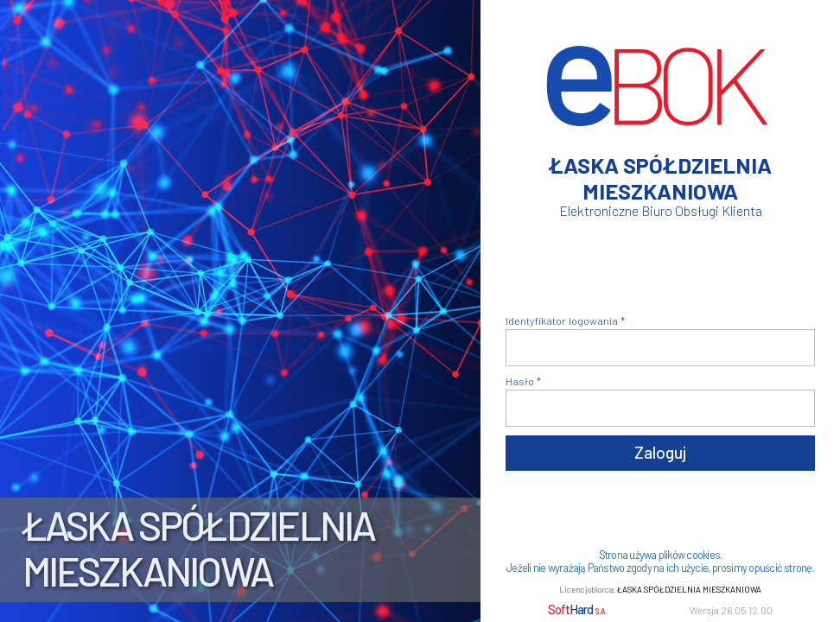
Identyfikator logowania (562, 321)
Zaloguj (660, 452)
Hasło (520, 381)
